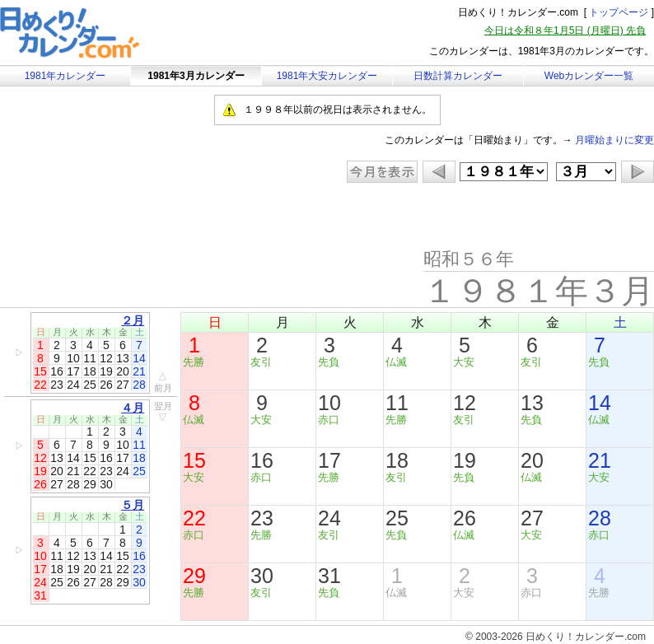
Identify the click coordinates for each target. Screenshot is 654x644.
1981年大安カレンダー (327, 76)
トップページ (619, 12)
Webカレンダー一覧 (589, 76)
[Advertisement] (139, 216)
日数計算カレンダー (458, 76)
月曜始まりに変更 (614, 140)
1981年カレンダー (65, 76)
